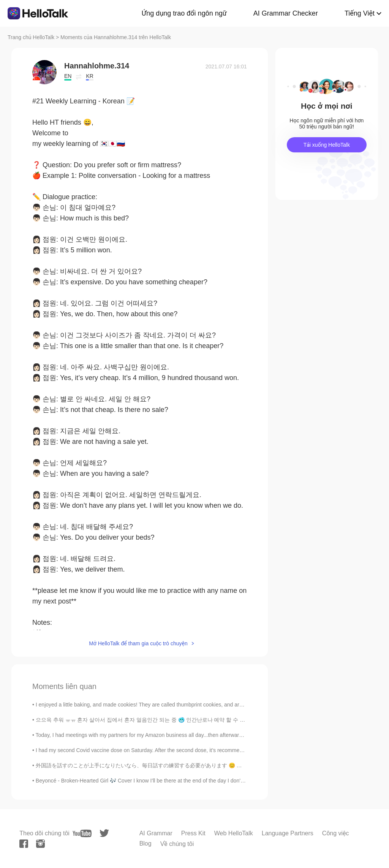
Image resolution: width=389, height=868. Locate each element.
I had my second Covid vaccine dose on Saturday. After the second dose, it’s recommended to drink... (155, 750)
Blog (145, 843)
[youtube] (82, 833)
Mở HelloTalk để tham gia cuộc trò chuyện (138, 643)
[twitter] (104, 833)
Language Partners (288, 833)
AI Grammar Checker (286, 13)
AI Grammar (156, 833)
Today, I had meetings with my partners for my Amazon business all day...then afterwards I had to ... (153, 735)
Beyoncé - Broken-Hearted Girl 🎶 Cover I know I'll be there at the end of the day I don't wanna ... (150, 781)
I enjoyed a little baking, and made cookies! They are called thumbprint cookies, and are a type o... (151, 705)
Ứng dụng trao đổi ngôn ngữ (184, 13)
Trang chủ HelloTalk (32, 37)
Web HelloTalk (234, 833)
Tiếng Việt (360, 13)
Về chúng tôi (177, 844)
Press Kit (193, 833)
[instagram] (40, 844)
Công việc (336, 833)
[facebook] (24, 844)
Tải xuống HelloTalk (327, 145)
